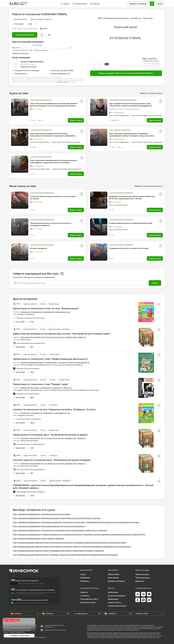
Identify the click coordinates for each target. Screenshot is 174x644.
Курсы (65, 4)
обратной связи (154, 637)
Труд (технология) (20, 19)
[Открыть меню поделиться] (49, 35)
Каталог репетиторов (117, 606)
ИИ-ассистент (80, 4)
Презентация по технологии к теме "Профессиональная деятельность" (50, 359)
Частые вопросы (143, 578)
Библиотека (113, 592)
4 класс (43, 304)
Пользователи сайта (89, 599)
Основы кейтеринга (39, 248)
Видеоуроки (113, 599)
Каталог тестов (114, 602)
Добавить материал (116, 581)
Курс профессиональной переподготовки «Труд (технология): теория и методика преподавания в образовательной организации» (130, 106)
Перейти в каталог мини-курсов (150, 186)
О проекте (85, 596)
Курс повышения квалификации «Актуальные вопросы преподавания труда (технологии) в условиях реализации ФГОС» (54, 163)
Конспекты (53, 405)
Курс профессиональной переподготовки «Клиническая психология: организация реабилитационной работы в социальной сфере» (70, 543)
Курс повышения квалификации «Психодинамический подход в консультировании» (49, 526)
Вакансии (140, 581)
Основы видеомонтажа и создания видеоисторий (131, 223)
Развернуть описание (20, 53)
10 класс (43, 380)
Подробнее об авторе (28, 67)
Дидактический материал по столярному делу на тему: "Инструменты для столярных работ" (62, 334)
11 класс (43, 354)
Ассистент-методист (117, 596)
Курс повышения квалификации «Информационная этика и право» (42, 514)
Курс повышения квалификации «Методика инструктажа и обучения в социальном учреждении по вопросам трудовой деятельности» (54, 136)
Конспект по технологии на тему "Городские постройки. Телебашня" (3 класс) (54, 409)
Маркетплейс (114, 574)
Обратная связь (142, 574)
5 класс (43, 329)
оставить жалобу (63, 82)
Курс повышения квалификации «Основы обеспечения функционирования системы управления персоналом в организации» (54, 106)
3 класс (43, 405)
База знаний (113, 578)
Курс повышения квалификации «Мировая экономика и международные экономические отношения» (57, 518)
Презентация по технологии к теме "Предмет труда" (41, 384)
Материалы (85, 578)
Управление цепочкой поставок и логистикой (129, 248)
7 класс (43, 430)
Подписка (85, 581)
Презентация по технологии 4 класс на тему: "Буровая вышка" (46, 308)
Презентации (54, 304)
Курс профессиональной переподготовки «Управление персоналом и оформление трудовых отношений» (59, 551)
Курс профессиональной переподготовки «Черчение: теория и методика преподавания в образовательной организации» (65, 555)
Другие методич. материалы (41, 19)
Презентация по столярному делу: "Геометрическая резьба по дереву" (51, 435)
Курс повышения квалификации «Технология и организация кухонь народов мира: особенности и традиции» (60, 530)
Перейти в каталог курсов (152, 93)
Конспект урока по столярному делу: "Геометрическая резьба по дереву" (52, 460)
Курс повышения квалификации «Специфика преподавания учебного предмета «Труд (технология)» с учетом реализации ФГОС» (133, 136)
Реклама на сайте (88, 602)
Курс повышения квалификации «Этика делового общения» (39, 538)
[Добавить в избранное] (42, 35)
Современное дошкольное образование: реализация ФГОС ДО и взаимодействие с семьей (132, 197)
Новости (84, 592)
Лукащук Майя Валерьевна (32, 62)
